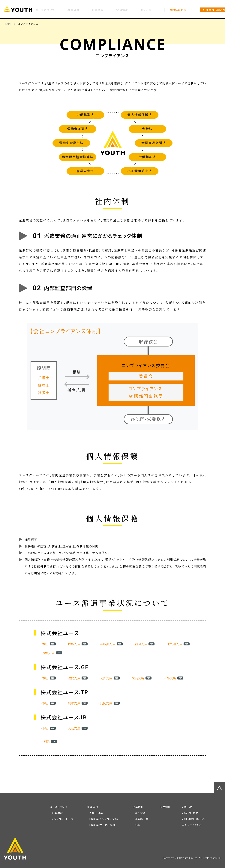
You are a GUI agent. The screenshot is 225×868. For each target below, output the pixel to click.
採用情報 (165, 807)
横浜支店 (138, 678)
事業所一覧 (142, 819)
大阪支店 (74, 728)
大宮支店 (106, 678)
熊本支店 (74, 703)
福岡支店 (141, 644)
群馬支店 (74, 644)
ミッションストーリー (64, 819)
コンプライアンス (192, 825)
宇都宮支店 (108, 644)
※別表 (45, 741)
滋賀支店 (74, 678)
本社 (45, 644)
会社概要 (140, 813)
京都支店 (170, 678)
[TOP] (21, 9)
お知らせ (187, 807)
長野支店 (48, 653)
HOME (8, 24)
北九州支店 (175, 644)
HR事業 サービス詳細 (102, 825)
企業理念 (57, 813)
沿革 (137, 825)
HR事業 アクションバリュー (105, 819)
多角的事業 (96, 813)
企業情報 (138, 807)
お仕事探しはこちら (194, 819)
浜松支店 (106, 703)
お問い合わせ (190, 813)
